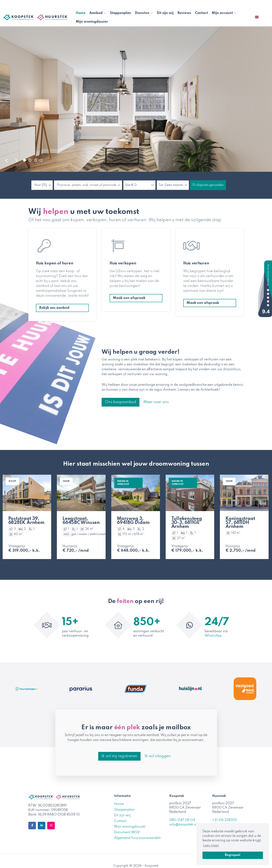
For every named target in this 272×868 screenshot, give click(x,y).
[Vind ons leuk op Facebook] (32, 826)
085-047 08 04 (182, 820)
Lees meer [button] (211, 846)
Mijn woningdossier (92, 22)
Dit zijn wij (165, 13)
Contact (201, 13)
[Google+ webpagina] (51, 826)
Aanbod (98, 13)
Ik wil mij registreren (119, 756)
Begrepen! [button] (233, 855)
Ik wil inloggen (158, 756)
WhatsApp (213, 636)
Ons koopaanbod (121, 402)
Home (81, 13)
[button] (208, 185)
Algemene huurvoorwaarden (137, 838)
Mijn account (224, 13)
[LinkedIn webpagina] (42, 826)
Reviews (184, 13)
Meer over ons (156, 402)
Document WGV (127, 832)
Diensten (144, 13)
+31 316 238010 (224, 820)
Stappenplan (121, 13)
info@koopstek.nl (183, 825)
